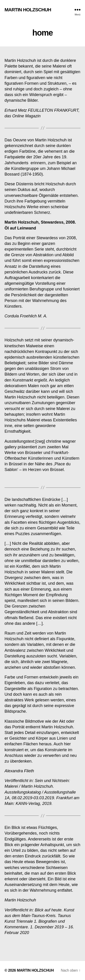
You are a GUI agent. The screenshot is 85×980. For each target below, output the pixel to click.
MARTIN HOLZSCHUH (28, 10)
